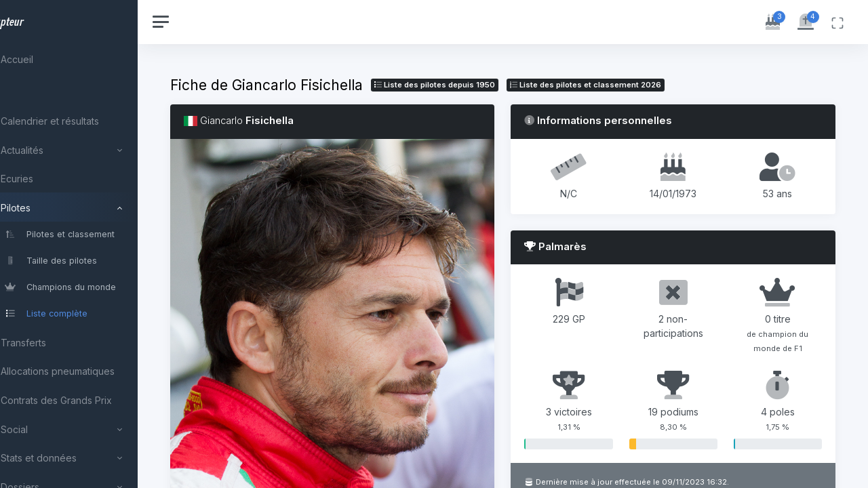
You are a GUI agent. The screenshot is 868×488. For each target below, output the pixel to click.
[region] (90, 244)
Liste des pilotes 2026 (627, 85)
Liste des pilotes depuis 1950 (476, 85)
